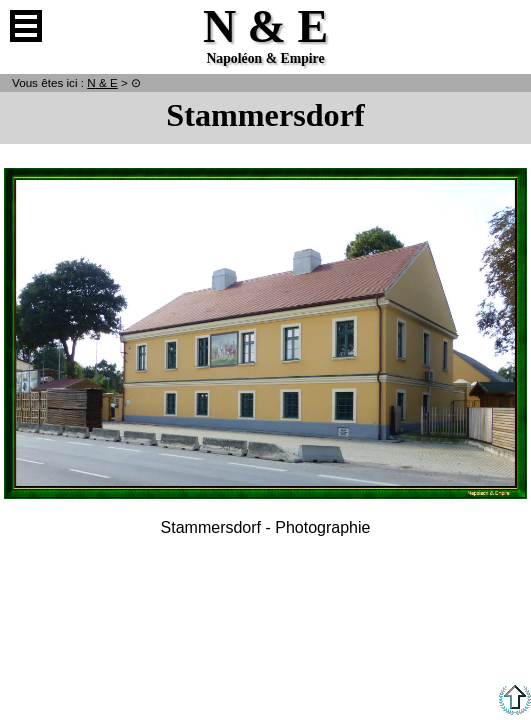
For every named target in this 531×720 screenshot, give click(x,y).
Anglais (505, 26)
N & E (102, 82)
